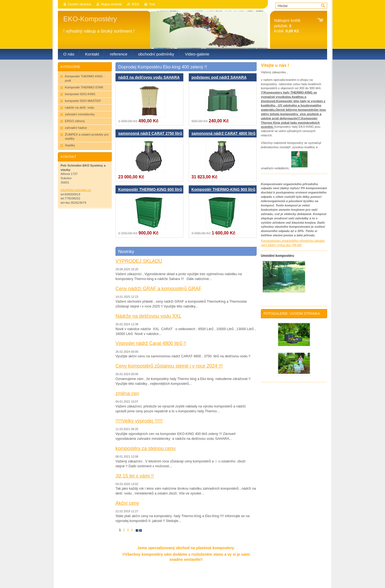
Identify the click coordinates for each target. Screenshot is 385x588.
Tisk (152, 4)
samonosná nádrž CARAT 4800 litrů (223, 133)
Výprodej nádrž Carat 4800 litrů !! (151, 343)
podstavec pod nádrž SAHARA (219, 77)
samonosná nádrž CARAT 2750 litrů (150, 133)
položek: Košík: (287, 26)
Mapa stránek (111, 4)
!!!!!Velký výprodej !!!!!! (139, 421)
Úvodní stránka (79, 4)
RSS (135, 4)
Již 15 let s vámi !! (135, 476)
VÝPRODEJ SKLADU (139, 261)
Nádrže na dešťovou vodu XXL (148, 316)
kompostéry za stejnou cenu (146, 448)
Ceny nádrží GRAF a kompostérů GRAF (158, 289)
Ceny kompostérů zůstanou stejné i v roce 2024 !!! (169, 366)
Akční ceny (127, 503)
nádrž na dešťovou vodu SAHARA (149, 77)
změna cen (127, 393)
